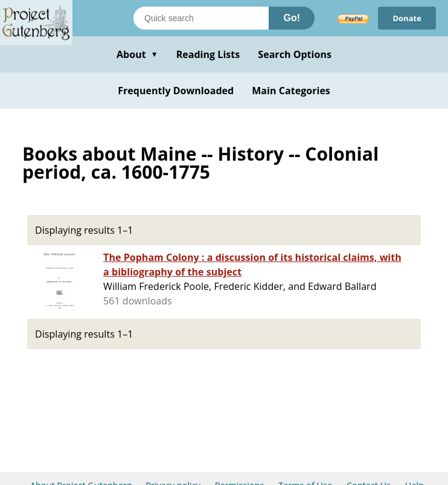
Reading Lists (208, 54)
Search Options (295, 54)
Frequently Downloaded (176, 91)
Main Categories (291, 91)
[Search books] (201, 18)
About (137, 54)
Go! (292, 18)
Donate (407, 18)
